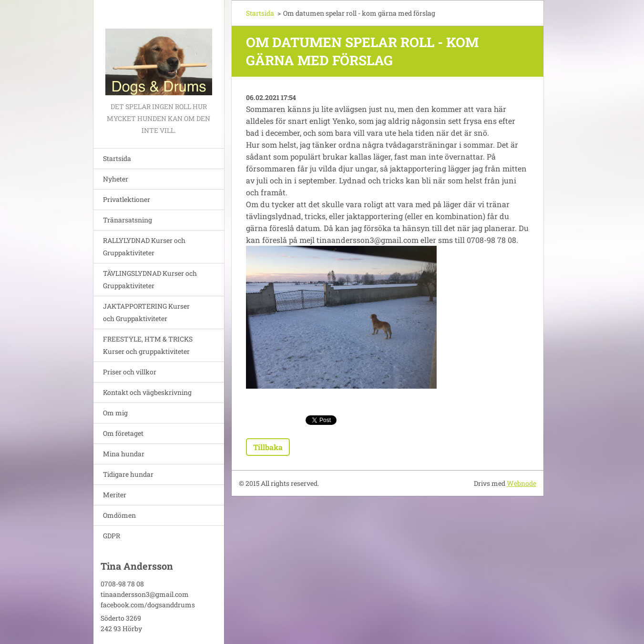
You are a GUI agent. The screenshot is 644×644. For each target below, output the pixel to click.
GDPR (112, 536)
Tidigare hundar (128, 474)
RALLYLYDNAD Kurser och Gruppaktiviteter (144, 247)
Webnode (521, 483)
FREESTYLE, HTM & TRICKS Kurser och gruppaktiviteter (148, 345)
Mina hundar (124, 454)
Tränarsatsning (128, 220)
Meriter (115, 495)
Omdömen (119, 515)
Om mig (115, 413)
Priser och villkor (130, 372)
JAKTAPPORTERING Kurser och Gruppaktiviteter (146, 312)
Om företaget (123, 433)
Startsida (117, 158)
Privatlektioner (127, 199)
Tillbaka (268, 447)
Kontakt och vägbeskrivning (147, 392)
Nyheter (116, 179)
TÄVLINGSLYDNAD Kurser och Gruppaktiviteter (150, 279)
